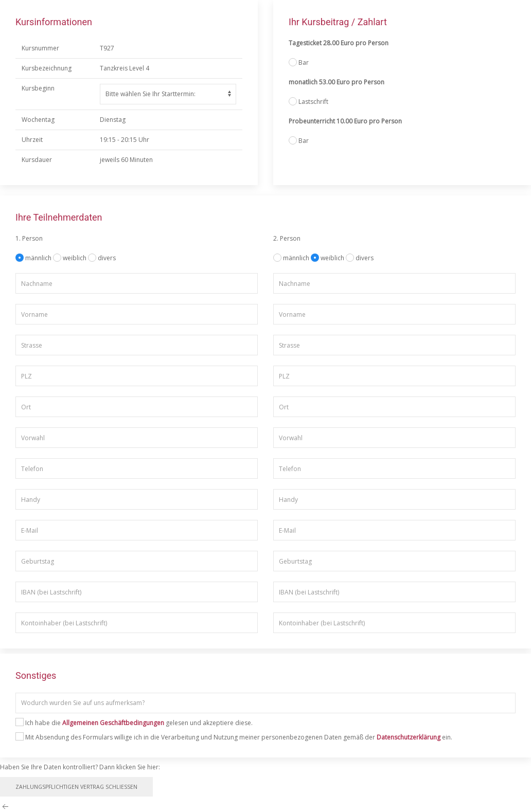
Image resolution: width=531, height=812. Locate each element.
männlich (39, 258)
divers (107, 258)
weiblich (75, 258)
